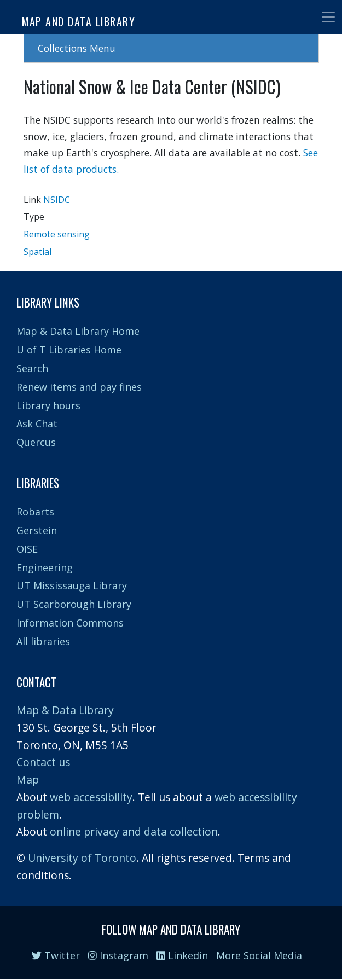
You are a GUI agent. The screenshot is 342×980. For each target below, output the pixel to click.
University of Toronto (82, 858)
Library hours (48, 405)
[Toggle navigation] (328, 17)
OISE (27, 549)
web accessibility (91, 797)
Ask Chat (37, 424)
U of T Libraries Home (69, 350)
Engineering (45, 567)
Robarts (35, 512)
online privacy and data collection (134, 831)
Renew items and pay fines (79, 387)
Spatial (37, 252)
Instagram (118, 955)
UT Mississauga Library (72, 585)
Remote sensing (57, 234)
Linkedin (182, 955)
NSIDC (57, 200)
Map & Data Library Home (78, 331)
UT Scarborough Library (74, 604)
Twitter (56, 955)
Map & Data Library (65, 710)
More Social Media (259, 955)
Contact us (43, 762)
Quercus (36, 442)
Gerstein (37, 530)
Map (28, 779)
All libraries (43, 641)
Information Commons (70, 623)
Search (32, 368)
